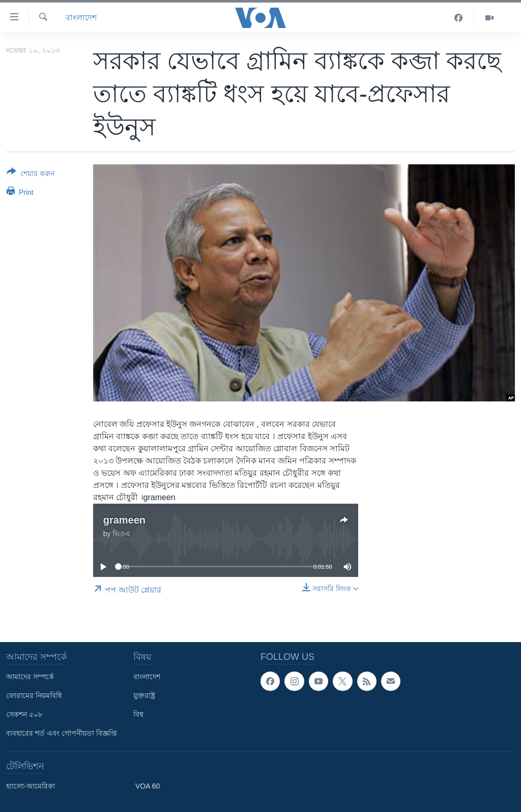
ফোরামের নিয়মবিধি (34, 695)
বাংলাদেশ (81, 18)
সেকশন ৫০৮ (24, 714)
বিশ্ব (138, 714)
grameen (124, 520)
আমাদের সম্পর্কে (30, 677)
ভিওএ (121, 534)
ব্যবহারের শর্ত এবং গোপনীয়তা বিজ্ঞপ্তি (62, 733)
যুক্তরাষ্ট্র (144, 695)
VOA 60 (148, 786)
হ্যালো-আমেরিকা (31, 786)
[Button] (31, 175)
